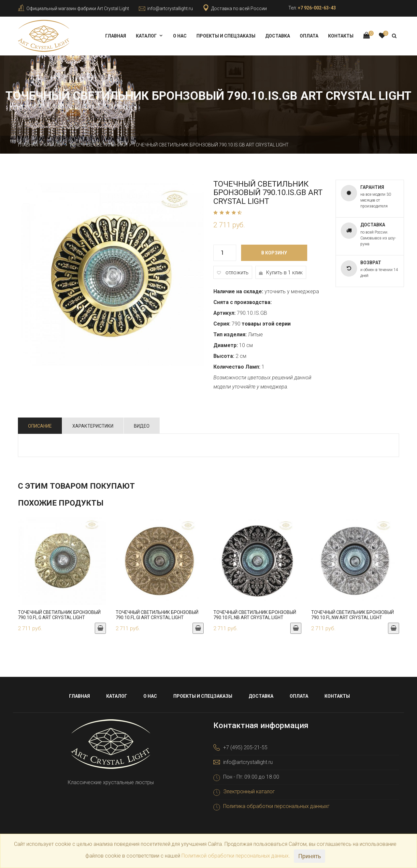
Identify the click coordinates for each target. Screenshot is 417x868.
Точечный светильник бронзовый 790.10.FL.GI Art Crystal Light (157, 615)
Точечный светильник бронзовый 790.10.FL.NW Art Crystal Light (352, 615)
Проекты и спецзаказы (226, 36)
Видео (142, 426)
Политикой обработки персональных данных (235, 856)
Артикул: (224, 313)
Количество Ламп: (237, 367)
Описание (40, 426)
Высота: (224, 356)
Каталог (146, 36)
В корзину (274, 253)
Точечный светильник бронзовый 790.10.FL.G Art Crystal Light (59, 615)
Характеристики (93, 426)
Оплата (309, 36)
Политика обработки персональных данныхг (276, 806)
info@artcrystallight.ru (170, 8)
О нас (180, 36)
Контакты (341, 36)
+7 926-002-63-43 (317, 8)
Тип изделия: (230, 335)
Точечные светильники (98, 145)
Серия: (222, 324)
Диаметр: (226, 345)
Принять (309, 856)
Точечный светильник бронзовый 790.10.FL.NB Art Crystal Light (255, 615)
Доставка (278, 36)
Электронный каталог (249, 792)
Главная (116, 36)
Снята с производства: (243, 302)
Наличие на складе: (238, 291)
